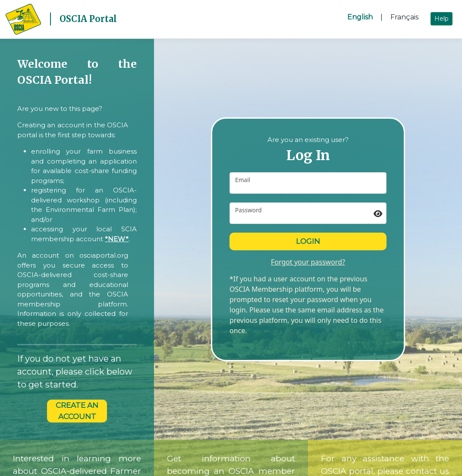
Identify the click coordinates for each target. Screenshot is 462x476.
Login (308, 241)
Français (404, 17)
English (360, 17)
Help (442, 19)
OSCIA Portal (88, 19)
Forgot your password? (308, 262)
